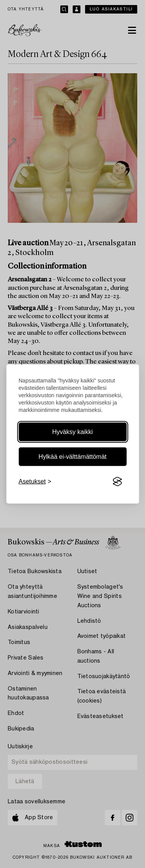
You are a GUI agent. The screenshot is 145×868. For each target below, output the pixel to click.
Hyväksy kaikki (72, 432)
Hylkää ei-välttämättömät (72, 457)
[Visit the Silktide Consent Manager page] (117, 482)
